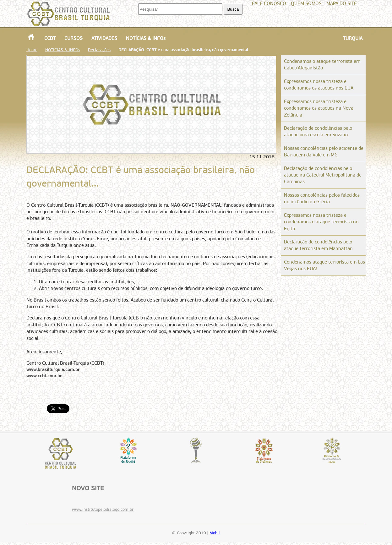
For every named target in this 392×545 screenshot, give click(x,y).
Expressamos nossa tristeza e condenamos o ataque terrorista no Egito (321, 222)
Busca (233, 9)
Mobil (215, 533)
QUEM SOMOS (306, 3)
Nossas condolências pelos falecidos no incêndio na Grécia (322, 198)
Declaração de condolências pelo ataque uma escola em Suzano (318, 131)
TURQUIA (353, 38)
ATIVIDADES (104, 38)
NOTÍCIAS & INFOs (146, 38)
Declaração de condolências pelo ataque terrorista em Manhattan (318, 245)
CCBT (50, 38)
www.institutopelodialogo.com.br (103, 509)
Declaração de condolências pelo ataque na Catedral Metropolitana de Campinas (323, 175)
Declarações (99, 50)
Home (32, 50)
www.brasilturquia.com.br (53, 370)
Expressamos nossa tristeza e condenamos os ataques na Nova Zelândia (319, 108)
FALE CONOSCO (269, 3)
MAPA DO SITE (342, 3)
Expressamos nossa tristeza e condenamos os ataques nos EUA (319, 85)
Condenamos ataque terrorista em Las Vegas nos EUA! (324, 265)
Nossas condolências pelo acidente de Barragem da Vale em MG (324, 152)
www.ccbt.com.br (44, 376)
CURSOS (73, 38)
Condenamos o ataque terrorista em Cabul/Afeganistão (322, 65)
